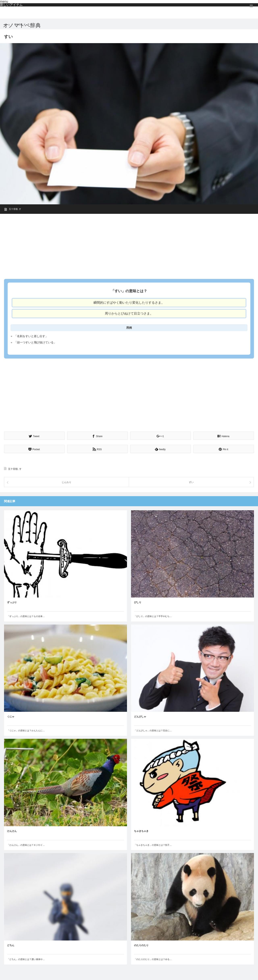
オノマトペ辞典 (22, 25)
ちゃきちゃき (141, 830)
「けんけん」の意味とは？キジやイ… (26, 844)
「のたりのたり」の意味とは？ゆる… (153, 959)
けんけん (12, 830)
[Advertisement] (125, 245)
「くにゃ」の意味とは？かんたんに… (26, 730)
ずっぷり (12, 602)
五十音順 (13, 209)
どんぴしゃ (140, 716)
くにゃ (11, 716)
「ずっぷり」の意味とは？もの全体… (26, 616)
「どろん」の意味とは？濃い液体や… (26, 959)
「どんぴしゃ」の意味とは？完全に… (153, 730)
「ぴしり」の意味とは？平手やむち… (153, 616)
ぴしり (138, 602)
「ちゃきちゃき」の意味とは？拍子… (153, 844)
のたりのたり (141, 945)
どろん (11, 945)
